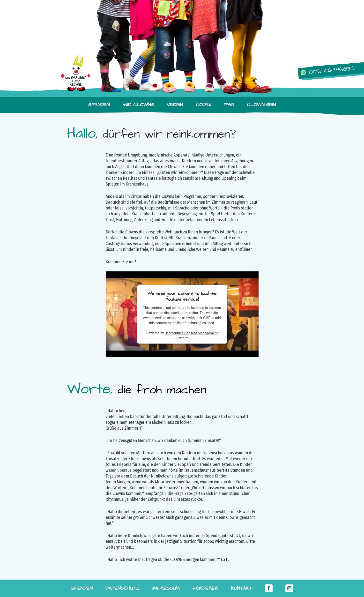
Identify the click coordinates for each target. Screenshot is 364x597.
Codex (204, 105)
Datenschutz (123, 588)
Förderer (205, 588)
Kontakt (241, 588)
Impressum (166, 588)
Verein (175, 105)
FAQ (229, 105)
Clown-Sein (261, 105)
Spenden (99, 105)
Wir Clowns (138, 105)
